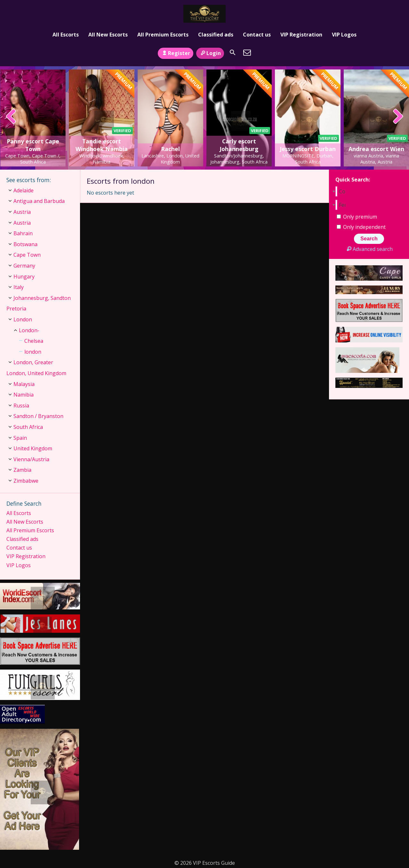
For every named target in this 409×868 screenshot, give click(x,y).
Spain (20, 438)
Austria (22, 212)
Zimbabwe (26, 481)
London (23, 319)
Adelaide (24, 190)
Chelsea (34, 341)
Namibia (24, 395)
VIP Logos (344, 35)
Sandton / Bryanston (38, 416)
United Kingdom (33, 448)
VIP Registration (301, 35)
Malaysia (24, 384)
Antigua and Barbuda (39, 201)
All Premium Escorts (163, 35)
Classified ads (216, 35)
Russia (21, 406)
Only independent (361, 227)
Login (210, 53)
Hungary (24, 277)
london (33, 352)
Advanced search (369, 249)
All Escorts (66, 35)
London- (29, 330)
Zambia (22, 470)
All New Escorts (108, 35)
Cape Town (27, 255)
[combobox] (369, 191)
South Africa (28, 427)
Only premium (357, 217)
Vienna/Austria (31, 459)
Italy (19, 287)
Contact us (257, 35)
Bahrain (23, 233)
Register (176, 53)
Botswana (25, 244)
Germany (24, 266)
